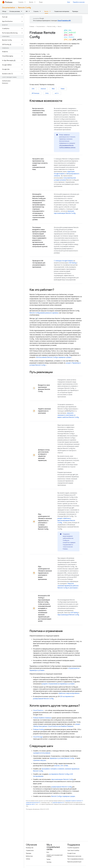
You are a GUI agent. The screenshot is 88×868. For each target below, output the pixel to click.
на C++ (57, 93)
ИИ (27, 11)
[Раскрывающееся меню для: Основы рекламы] (22, 11)
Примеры (75, 11)
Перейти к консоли (79, 2)
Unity (47, 93)
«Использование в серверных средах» (54, 357)
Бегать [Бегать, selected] (46, 11)
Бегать (31, 2)
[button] (11, 17)
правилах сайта (30, 804)
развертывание (61, 787)
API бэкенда (35, 93)
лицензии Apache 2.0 (58, 803)
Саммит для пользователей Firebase (55, 856)
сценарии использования (42, 753)
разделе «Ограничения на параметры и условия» (58, 684)
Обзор (4, 11)
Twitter (49, 859)
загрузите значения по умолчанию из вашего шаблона (68, 415)
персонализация (68, 615)
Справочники (30, 850)
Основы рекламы (15, 11)
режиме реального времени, (44, 313)
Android (43, 89)
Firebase (32, 27)
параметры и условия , (62, 758)
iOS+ (33, 89)
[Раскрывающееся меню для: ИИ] (30, 11)
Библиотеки (29, 856)
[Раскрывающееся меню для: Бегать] (35, 2)
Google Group (71, 853)
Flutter (63, 89)
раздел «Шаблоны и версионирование (66, 521)
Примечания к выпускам (74, 856)
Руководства (30, 848)
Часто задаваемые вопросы (75, 859)
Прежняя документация (74, 862)
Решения (42, 2)
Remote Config (24, 8)
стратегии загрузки (39, 760)
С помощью (64, 261)
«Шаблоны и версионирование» (69, 693)
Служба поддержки (73, 848)
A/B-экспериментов (66, 697)
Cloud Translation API (64, 21)
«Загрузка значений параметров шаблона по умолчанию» (68, 586)
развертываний (43, 699)
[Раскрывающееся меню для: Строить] (26, 2)
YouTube (49, 862)
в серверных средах (63, 796)
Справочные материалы (62, 11)
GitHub (28, 859)
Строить (21, 2)
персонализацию (62, 779)
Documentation (9, 8)
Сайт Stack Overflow (73, 850)
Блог (69, 2)
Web (53, 89)
